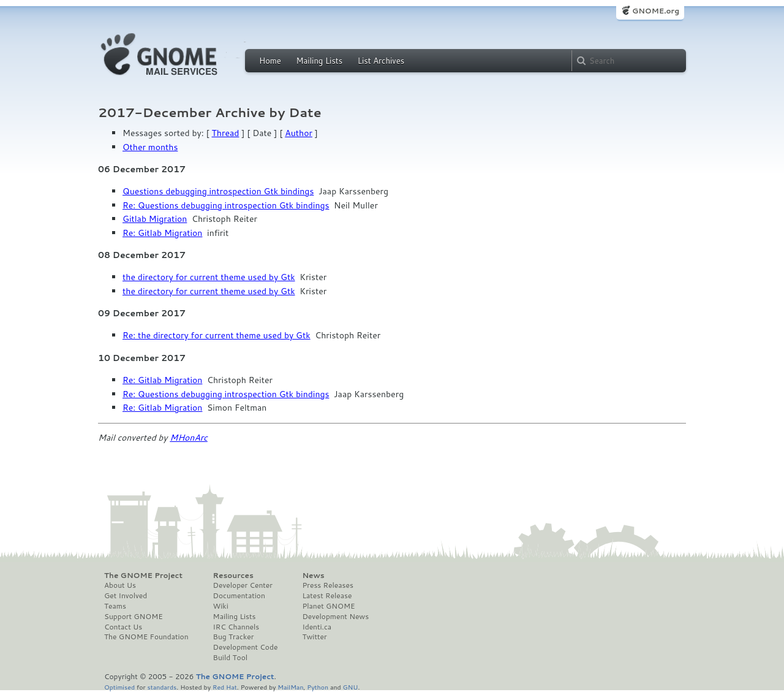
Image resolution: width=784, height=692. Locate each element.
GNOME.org (656, 11)
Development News (335, 617)
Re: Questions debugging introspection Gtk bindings (226, 205)
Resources (233, 576)
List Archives (381, 61)
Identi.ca (317, 627)
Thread (226, 133)
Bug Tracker (234, 637)
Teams (115, 606)
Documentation (239, 596)
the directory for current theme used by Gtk (209, 277)
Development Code (246, 647)
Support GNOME (134, 617)
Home (270, 61)
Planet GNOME (328, 606)
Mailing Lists (319, 61)
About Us (120, 585)
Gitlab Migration (155, 219)
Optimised (119, 687)
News (313, 576)
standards (162, 687)
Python (318, 687)
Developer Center (243, 585)
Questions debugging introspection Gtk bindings (218, 191)
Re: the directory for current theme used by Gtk (217, 335)
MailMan (290, 687)
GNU (351, 687)
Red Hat (225, 687)
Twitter (314, 637)
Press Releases (327, 585)
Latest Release (327, 596)
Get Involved (126, 596)
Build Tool (230, 658)
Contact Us (123, 627)
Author (299, 133)
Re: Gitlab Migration (162, 233)
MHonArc (189, 438)
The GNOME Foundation (146, 637)
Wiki (221, 606)
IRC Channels (236, 627)
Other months (150, 147)
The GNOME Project (143, 576)
